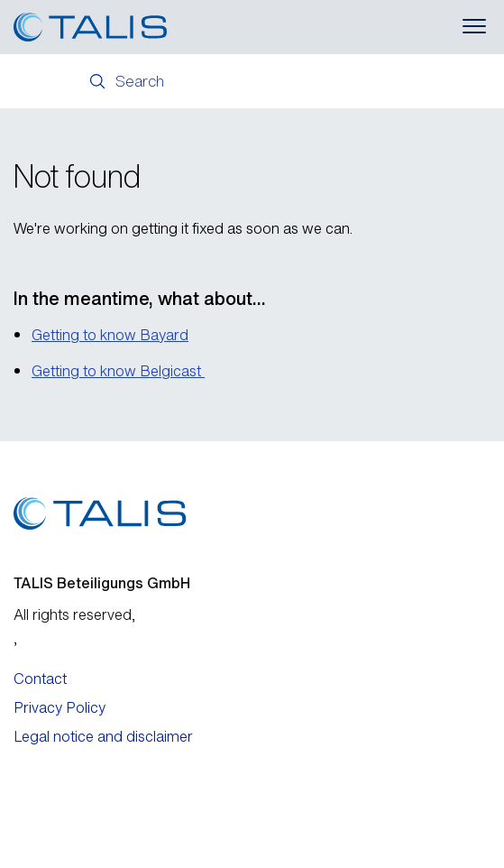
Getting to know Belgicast (118, 371)
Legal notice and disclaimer (103, 736)
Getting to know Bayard (110, 335)
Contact (40, 679)
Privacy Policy (60, 707)
